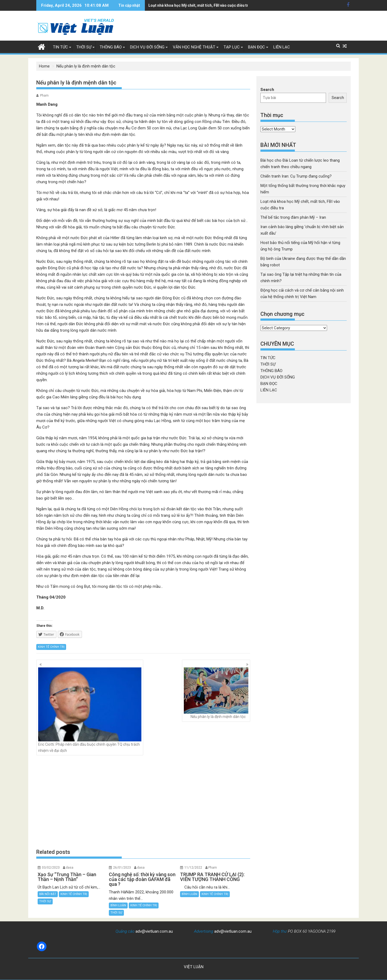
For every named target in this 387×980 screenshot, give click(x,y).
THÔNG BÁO (111, 47)
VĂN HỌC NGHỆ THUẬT (194, 47)
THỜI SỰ (84, 47)
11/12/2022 (193, 868)
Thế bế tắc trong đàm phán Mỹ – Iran (293, 217)
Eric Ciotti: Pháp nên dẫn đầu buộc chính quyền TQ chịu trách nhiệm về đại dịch (90, 710)
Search (267, 90)
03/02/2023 (51, 868)
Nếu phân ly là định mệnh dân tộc (216, 693)
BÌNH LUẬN (118, 905)
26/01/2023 (122, 868)
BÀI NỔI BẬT (48, 894)
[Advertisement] (143, 802)
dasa (70, 868)
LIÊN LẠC (282, 47)
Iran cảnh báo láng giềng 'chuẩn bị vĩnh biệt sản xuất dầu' (198, 5)
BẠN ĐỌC (257, 47)
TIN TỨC (60, 47)
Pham (44, 95)
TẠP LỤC (232, 47)
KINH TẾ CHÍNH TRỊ (51, 647)
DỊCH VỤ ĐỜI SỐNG (147, 47)
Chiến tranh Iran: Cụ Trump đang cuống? (296, 176)
